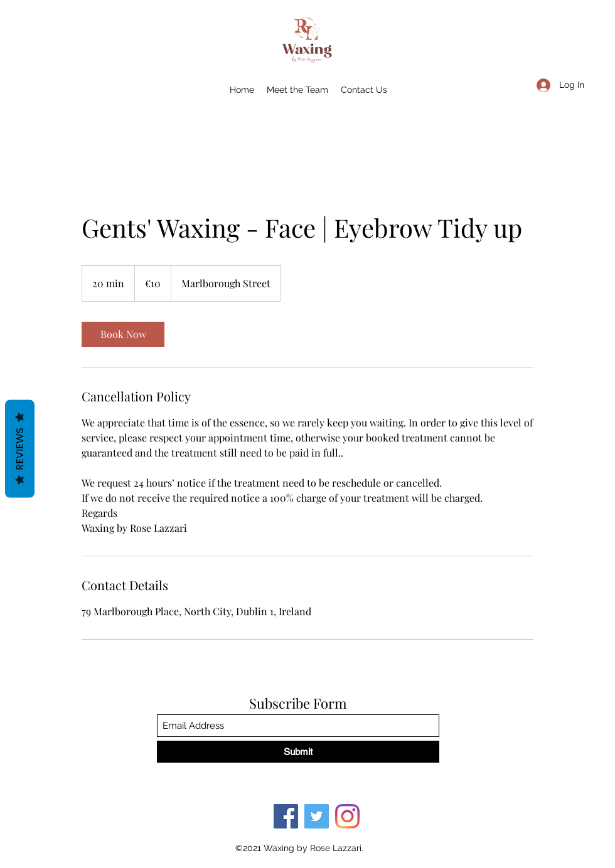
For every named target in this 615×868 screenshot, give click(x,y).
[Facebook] (286, 816)
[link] (123, 334)
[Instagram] (347, 816)
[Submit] (298, 752)
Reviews (20, 449)
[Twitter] (317, 816)
